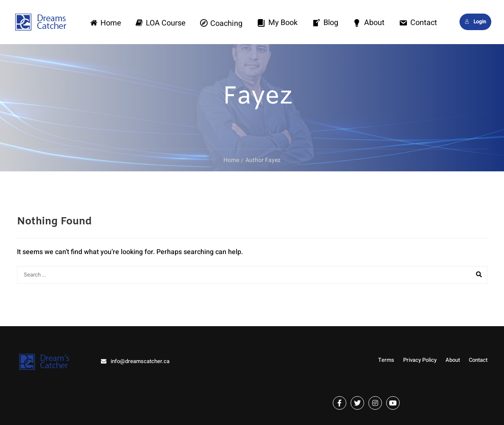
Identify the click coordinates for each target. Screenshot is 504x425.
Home (106, 23)
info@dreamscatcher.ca (140, 361)
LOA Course (161, 23)
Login (475, 22)
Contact (418, 23)
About (369, 23)
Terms (386, 360)
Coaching (221, 24)
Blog (325, 23)
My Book (277, 23)
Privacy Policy (420, 360)
